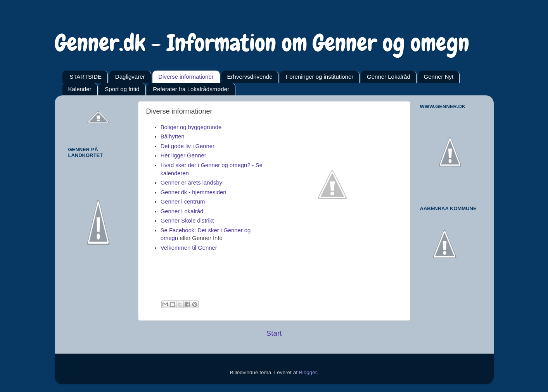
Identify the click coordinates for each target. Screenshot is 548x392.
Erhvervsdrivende (250, 77)
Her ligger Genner (183, 155)
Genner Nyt (439, 77)
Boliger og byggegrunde (191, 127)
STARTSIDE (86, 77)
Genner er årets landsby (191, 183)
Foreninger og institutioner (320, 77)
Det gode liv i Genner (188, 146)
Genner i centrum (183, 202)
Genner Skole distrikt (187, 221)
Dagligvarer (130, 77)
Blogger (308, 372)
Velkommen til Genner (189, 248)
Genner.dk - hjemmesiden (194, 192)
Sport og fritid (122, 89)
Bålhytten (173, 136)
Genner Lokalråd (389, 77)
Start (274, 333)
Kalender (80, 89)
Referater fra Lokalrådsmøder (191, 89)
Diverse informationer (186, 77)
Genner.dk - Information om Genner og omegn (262, 43)
